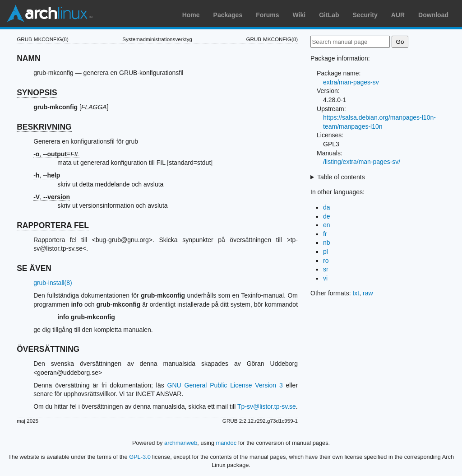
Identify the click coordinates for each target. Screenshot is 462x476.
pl (326, 252)
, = (56, 154)
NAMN (29, 58)
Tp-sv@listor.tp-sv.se (267, 406)
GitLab (329, 15)
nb (327, 243)
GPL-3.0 (140, 457)
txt (356, 293)
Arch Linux (50, 14)
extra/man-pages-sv (351, 82)
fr (325, 234)
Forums (267, 15)
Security (365, 15)
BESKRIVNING (44, 127)
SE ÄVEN (34, 268)
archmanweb (181, 443)
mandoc (226, 443)
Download (433, 15)
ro (326, 261)
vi (325, 278)
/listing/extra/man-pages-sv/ (362, 162)
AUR (398, 15)
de (327, 216)
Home (191, 15)
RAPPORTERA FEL (53, 225)
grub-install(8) (53, 283)
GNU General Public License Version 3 (225, 385)
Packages (228, 15)
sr (326, 269)
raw (368, 293)
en (327, 225)
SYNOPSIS (37, 93)
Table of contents (341, 177)
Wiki (299, 15)
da (327, 207)
